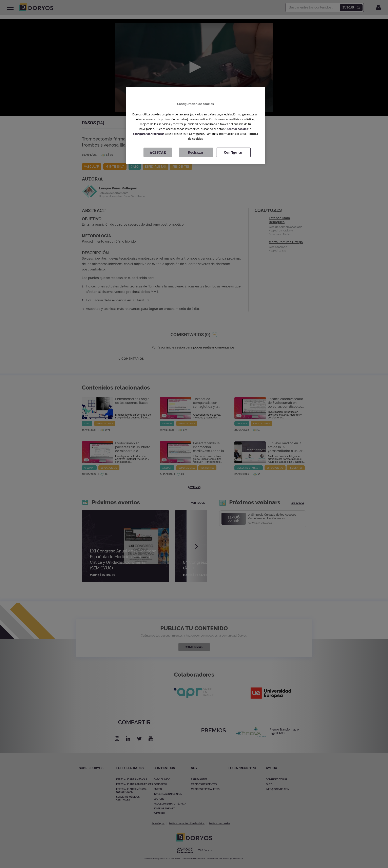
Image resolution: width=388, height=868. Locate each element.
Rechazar (196, 152)
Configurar (197, 134)
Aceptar (158, 152)
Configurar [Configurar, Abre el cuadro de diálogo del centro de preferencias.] (233, 152)
